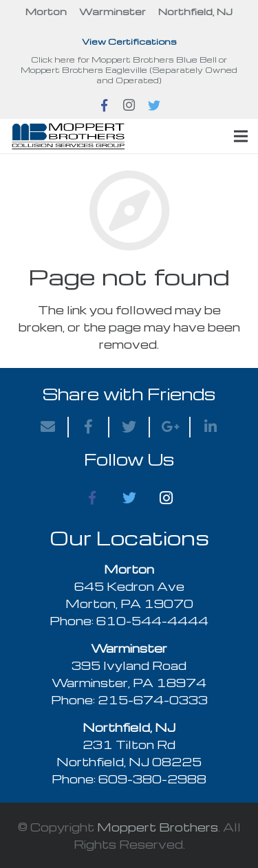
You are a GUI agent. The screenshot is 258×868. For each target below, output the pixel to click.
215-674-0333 (153, 700)
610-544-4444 (152, 621)
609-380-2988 (152, 779)
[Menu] (241, 136)
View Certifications (129, 41)
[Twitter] (129, 498)
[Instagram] (166, 498)
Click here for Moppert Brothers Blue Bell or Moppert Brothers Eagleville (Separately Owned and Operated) (129, 70)
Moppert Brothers (158, 827)
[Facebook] (92, 498)
